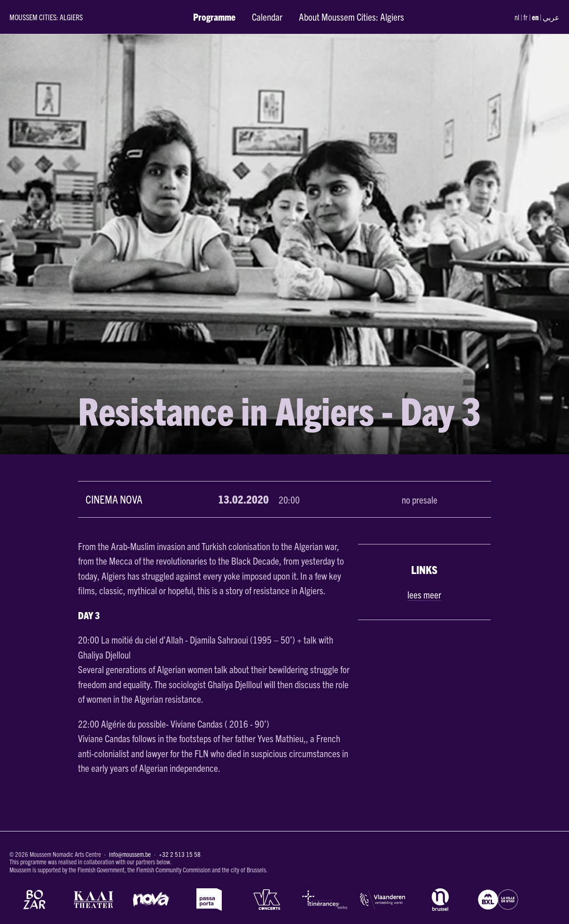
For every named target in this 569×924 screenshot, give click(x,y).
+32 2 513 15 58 (180, 854)
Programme (214, 16)
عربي (551, 17)
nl (517, 17)
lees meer (424, 594)
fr (526, 17)
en (535, 17)
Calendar (267, 16)
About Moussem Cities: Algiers (351, 16)
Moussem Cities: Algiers (46, 17)
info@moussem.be (130, 854)
